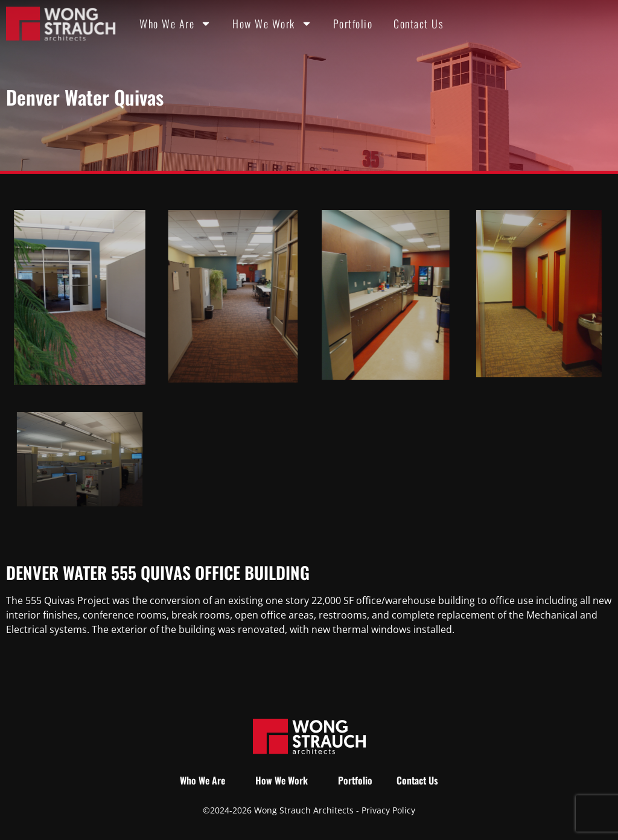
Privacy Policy (388, 810)
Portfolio (353, 24)
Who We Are (175, 24)
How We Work (272, 24)
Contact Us (419, 24)
